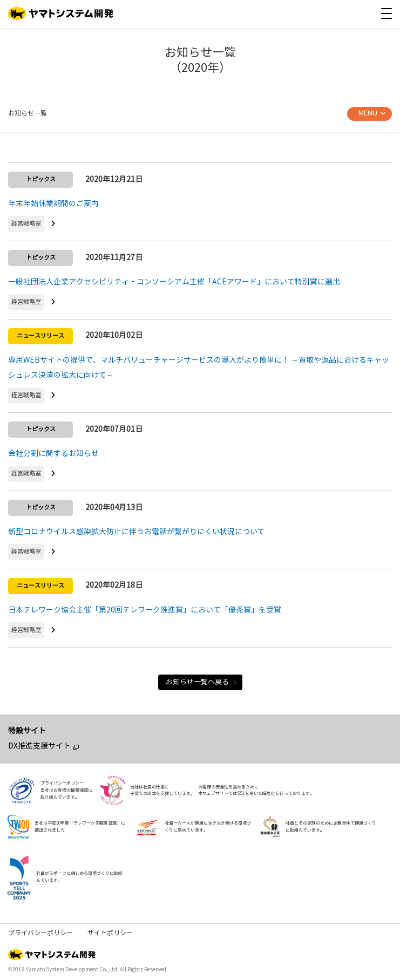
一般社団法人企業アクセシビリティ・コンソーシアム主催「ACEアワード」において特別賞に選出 (174, 282)
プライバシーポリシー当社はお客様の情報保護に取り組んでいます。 (66, 790)
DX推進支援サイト (39, 746)
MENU (368, 113)
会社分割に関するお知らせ (53, 454)
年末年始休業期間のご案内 (53, 204)
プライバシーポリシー (40, 933)
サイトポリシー (110, 933)
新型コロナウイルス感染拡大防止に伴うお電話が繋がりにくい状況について (137, 532)
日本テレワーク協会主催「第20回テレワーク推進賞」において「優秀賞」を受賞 (145, 610)
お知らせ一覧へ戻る (202, 682)
